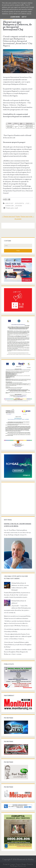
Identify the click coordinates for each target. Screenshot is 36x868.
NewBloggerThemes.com (18, 866)
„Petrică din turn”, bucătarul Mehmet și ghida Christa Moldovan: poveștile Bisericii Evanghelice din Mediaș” (18, 645)
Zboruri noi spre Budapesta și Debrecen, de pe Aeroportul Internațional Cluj (17, 26)
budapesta (20, 203)
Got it (24, 17)
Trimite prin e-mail (11, 208)
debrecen (9, 206)
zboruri (19, 206)
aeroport (9, 203)
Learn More (15, 17)
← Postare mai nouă (8, 217)
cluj (27, 203)
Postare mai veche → (27, 217)
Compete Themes (15, 864)
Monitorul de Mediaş (25, 859)
